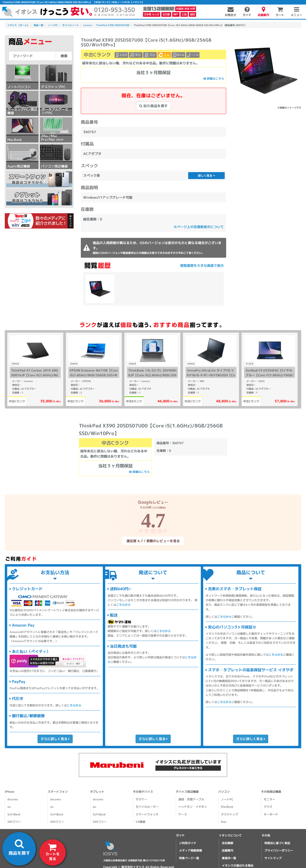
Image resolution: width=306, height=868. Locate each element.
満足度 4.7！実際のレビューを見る (153, 541)
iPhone (10, 792)
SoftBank (14, 814)
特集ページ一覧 (189, 858)
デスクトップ (229, 814)
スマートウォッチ (147, 814)
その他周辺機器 (271, 792)
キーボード (271, 814)
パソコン (224, 792)
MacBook (227, 807)
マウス (268, 807)
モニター (269, 799)
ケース (183, 814)
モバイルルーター (147, 807)
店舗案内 (228, 850)
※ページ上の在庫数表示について (199, 227)
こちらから (74, 705)
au (9, 807)
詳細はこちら (214, 79)
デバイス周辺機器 (187, 792)
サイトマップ (273, 858)
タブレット (97, 792)
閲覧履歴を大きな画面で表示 (202, 265)
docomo (13, 799)
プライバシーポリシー (279, 850)
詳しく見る (206, 176)
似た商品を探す (153, 106)
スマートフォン (58, 792)
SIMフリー (14, 822)
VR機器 (140, 822)
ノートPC (227, 799)
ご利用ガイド (188, 843)
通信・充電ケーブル (191, 799)
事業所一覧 (229, 858)
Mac (224, 822)
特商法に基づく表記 (277, 843)
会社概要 (228, 843)
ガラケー (141, 799)
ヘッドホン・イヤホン (193, 807)
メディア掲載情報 (191, 850)
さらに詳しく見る (55, 739)
